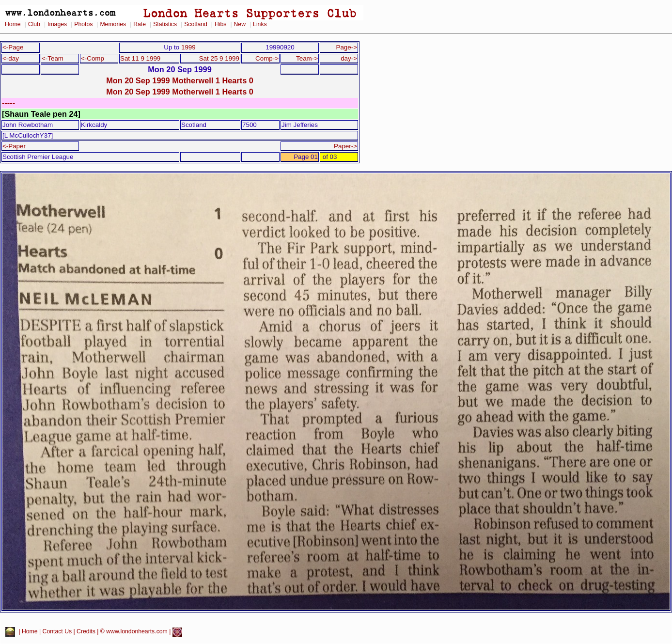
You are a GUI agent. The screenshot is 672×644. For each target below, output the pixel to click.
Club (34, 24)
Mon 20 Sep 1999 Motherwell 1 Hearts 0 (180, 80)
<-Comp (93, 58)
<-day (11, 58)
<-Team (53, 58)
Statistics (165, 24)
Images (57, 24)
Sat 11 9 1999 (140, 58)
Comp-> (267, 58)
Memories (113, 24)
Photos (83, 24)
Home (13, 24)
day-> (349, 58)
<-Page (13, 47)
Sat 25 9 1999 (219, 58)
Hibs (220, 24)
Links (260, 24)
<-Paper (14, 146)
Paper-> (345, 146)
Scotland (196, 24)
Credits (86, 632)
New (240, 24)
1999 (188, 47)
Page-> (346, 47)
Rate (140, 24)
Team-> (307, 58)
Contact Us (57, 632)
